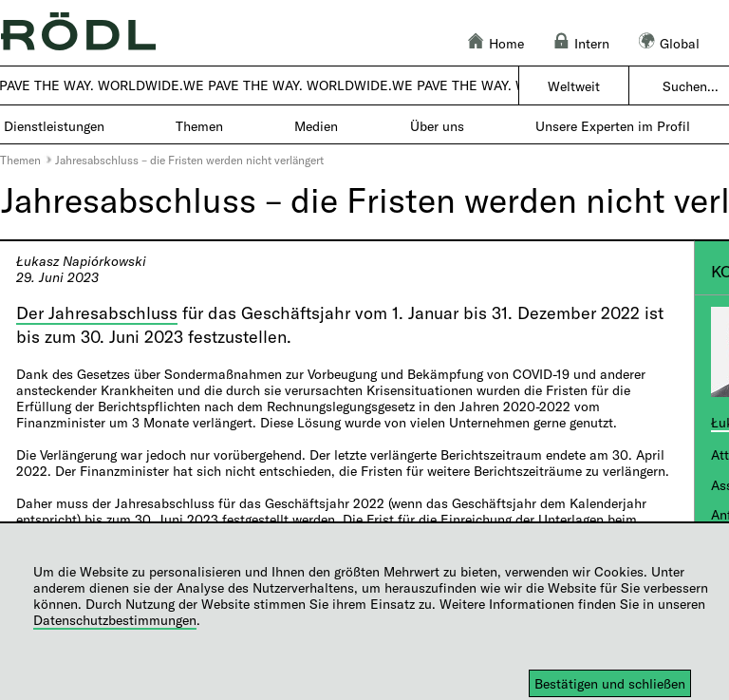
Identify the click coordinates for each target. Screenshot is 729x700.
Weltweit (574, 86)
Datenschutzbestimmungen (115, 620)
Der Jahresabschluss (97, 312)
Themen (20, 160)
